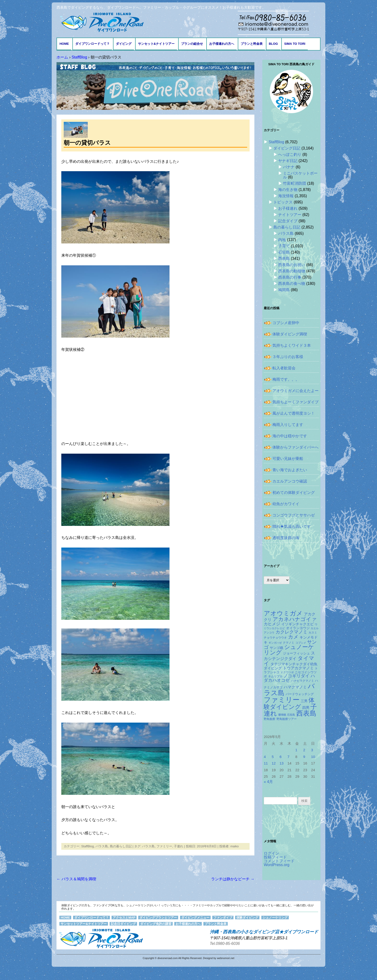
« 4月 (268, 782)
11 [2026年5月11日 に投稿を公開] (266, 763)
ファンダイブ (223, 918)
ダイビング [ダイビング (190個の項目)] (273, 668)
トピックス (283, 202)
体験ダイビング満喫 (290, 334)
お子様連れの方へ (222, 44)
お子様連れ (288, 208)
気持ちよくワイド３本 (292, 345)
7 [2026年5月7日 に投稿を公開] (289, 757)
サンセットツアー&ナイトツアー (84, 924)
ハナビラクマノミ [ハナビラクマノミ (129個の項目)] (302, 681)
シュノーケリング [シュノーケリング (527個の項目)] (289, 650)
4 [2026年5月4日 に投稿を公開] (265, 757)
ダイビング (124, 44)
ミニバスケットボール (300, 175)
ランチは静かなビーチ (233, 879)
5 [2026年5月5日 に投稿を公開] (273, 757)
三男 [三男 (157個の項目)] (304, 701)
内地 (282, 240)
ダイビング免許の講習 (156, 924)
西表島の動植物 (292, 271)
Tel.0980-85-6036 (225, 944)
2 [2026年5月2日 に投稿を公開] (304, 750)
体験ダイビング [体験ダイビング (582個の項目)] (289, 703)
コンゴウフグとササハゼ (294, 515)
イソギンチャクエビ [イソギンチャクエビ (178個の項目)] (298, 624)
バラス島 (102, 846)
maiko (235, 846)
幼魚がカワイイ (286, 504)
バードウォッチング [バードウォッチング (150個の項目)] (300, 694)
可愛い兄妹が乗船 (288, 459)
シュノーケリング (275, 918)
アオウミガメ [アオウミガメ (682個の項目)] (283, 613)
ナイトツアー (290, 215)
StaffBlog (88, 846)
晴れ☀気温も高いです (292, 526)
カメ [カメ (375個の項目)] (293, 637)
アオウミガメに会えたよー (295, 391)
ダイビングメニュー (195, 918)
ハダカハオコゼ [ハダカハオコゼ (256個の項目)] (289, 678)
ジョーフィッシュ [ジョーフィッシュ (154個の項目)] (296, 653)
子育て (284, 246)
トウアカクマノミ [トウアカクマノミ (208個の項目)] (298, 668)
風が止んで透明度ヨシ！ (294, 413)
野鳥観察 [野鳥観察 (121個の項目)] (270, 719)
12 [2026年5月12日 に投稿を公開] (274, 763)
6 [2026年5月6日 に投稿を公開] (281, 757)
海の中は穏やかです (290, 436)
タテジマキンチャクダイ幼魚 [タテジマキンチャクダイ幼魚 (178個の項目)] (294, 664)
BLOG (273, 44)
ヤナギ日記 (288, 161)
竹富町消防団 (295, 183)
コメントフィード (279, 861)
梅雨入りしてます (288, 425)
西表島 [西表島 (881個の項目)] (306, 713)
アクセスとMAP (124, 918)
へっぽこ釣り (290, 154)
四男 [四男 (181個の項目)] (306, 708)
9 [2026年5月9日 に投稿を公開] (304, 757)
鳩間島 (284, 290)
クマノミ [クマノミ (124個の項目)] (289, 643)
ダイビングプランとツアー (158, 918)
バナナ (289, 167)
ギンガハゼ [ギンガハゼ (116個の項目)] (275, 643)
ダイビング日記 (287, 148)
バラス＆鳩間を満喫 (76, 879)
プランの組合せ (192, 44)
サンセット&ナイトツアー (156, 44)
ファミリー (164, 846)
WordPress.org (276, 865)
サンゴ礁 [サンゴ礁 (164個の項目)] (276, 648)
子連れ (179, 846)
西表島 (284, 258)
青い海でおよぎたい (290, 470)
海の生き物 (288, 190)
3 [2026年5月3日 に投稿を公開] (312, 750)
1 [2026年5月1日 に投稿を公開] (296, 750)
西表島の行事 (290, 277)
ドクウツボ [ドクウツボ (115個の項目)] (287, 672)
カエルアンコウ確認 (290, 481)
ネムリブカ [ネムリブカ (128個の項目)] (275, 676)
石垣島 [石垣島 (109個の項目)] (291, 715)
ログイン (271, 853)
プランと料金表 (252, 44)
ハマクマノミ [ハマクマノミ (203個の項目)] (295, 687)
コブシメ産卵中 (286, 323)
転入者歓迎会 (284, 368)
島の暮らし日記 (121, 846)
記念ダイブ (288, 221)
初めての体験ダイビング (294, 493)
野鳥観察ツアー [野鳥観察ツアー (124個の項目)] (287, 719)
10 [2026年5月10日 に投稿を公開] (313, 757)
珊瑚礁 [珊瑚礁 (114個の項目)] (282, 715)
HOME (64, 44)
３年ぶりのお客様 (288, 357)
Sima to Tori (295, 44)
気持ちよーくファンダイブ (295, 402)
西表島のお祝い (292, 265)
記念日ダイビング (123, 924)
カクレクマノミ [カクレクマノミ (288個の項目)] (292, 632)
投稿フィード (275, 857)
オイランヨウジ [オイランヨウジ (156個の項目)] (298, 628)
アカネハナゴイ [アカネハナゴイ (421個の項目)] (292, 619)
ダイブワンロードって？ (92, 44)
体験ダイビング (247, 918)
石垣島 (284, 252)
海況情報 (286, 196)
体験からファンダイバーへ (295, 447)
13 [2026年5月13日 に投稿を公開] (282, 763)
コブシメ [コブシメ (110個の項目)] (301, 643)
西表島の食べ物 (292, 284)
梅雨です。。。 (286, 379)
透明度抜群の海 (286, 538)
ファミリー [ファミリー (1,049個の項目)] (282, 700)
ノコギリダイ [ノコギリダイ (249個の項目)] (296, 676)
